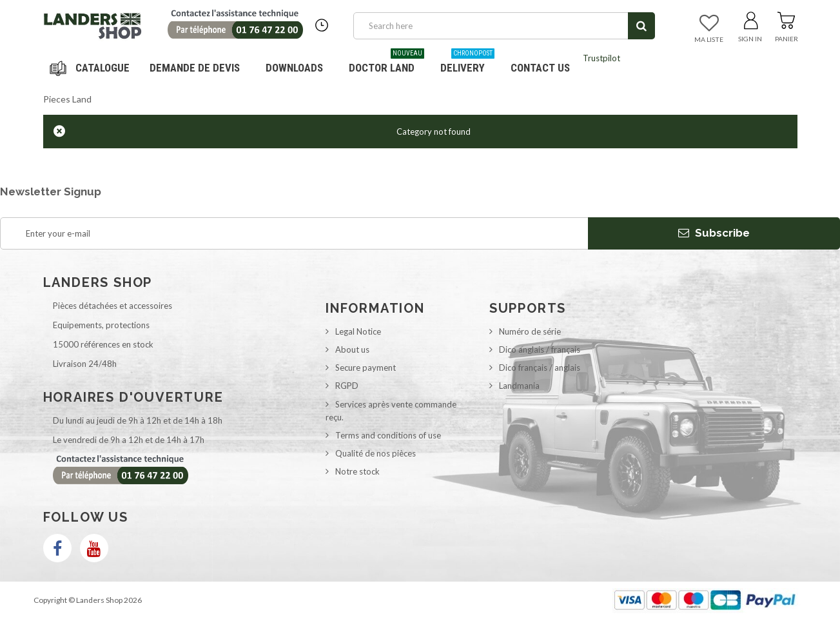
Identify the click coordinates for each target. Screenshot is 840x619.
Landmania (519, 386)
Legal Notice (358, 331)
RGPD (347, 386)
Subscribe (714, 233)
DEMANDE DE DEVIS (195, 68)
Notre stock (357, 471)
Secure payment (366, 368)
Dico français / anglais (540, 368)
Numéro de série (530, 331)
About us (352, 349)
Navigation (92, 68)
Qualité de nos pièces (376, 453)
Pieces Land (67, 99)
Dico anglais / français (540, 349)
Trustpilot (601, 58)
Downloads (294, 68)
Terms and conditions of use (388, 435)
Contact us (540, 68)
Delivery (467, 63)
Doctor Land (386, 63)
